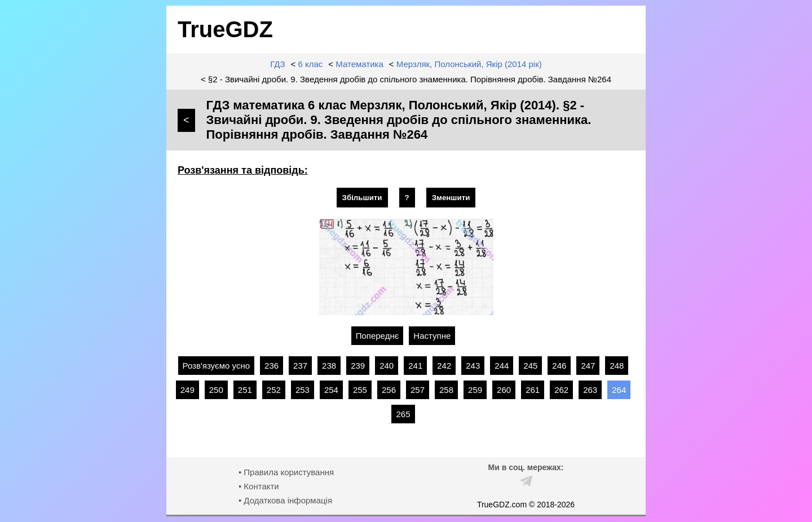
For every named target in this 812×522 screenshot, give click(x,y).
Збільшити (362, 198)
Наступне (432, 336)
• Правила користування (286, 472)
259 (475, 390)
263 (590, 390)
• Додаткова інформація (285, 500)
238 (329, 366)
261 (533, 390)
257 (418, 390)
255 (360, 390)
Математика (359, 64)
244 (502, 366)
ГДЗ (277, 64)
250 (216, 390)
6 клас (311, 64)
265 (403, 414)
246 (559, 366)
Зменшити (451, 198)
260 (504, 390)
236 (272, 366)
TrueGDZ (225, 29)
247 (588, 366)
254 (331, 390)
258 (446, 390)
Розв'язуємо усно (217, 366)
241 (415, 366)
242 (444, 366)
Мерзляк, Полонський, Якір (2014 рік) (469, 64)
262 (561, 390)
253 (303, 390)
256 (389, 390)
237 (300, 366)
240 (387, 366)
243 (473, 366)
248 (617, 366)
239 (358, 366)
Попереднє (378, 336)
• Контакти (259, 486)
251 (245, 390)
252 (274, 390)
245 (530, 366)
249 (187, 390)
